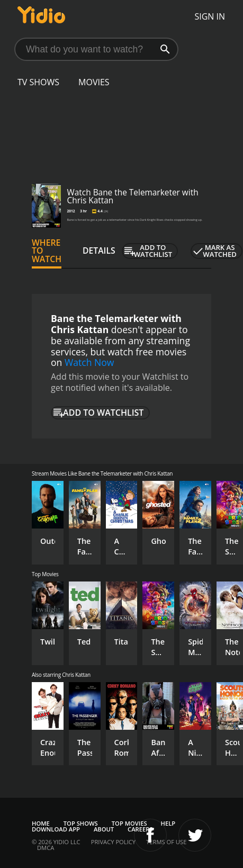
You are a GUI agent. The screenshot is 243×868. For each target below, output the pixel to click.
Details (99, 250)
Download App (56, 829)
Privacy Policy (113, 842)
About (104, 829)
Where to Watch (47, 251)
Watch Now (89, 362)
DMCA (46, 848)
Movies (94, 82)
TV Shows (38, 82)
